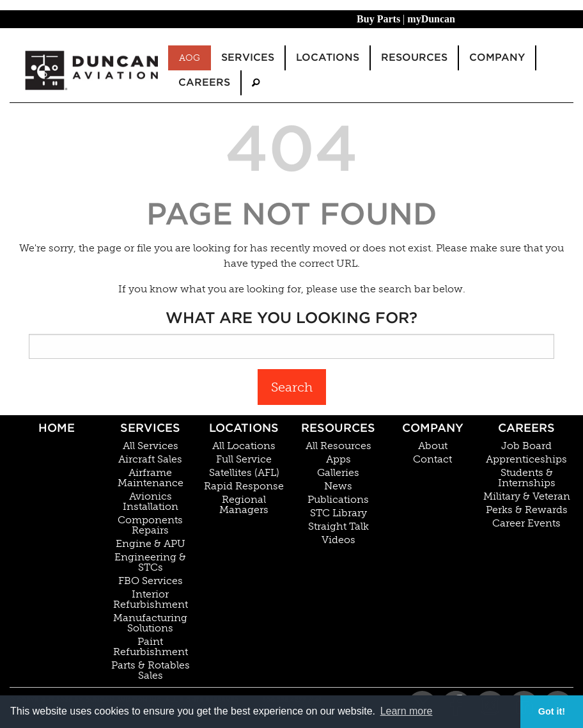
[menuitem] (256, 83)
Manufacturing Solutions (150, 623)
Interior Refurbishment (151, 599)
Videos (338, 540)
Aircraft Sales (150, 459)
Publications (338, 500)
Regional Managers (244, 505)
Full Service (244, 459)
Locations (244, 428)
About (433, 446)
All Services (151, 446)
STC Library (338, 513)
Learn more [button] (407, 711)
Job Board (526, 446)
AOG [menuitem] (190, 58)
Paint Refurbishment (151, 647)
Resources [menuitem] (414, 57)
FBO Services (151, 581)
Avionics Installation (151, 502)
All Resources (338, 446)
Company (433, 428)
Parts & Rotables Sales (151, 670)
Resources (338, 428)
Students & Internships (527, 478)
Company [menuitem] (497, 57)
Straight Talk (338, 526)
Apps (338, 459)
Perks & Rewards (527, 510)
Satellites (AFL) (244, 473)
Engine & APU (151, 544)
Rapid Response (244, 486)
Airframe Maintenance (151, 478)
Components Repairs (150, 525)
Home (57, 428)
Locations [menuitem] (328, 57)
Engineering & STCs (150, 562)
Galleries (338, 473)
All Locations (244, 446)
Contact (432, 459)
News (338, 486)
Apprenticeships (526, 459)
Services (150, 428)
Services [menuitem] (248, 57)
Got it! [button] (552, 711)
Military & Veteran (527, 496)
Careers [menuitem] (204, 82)
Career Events (526, 523)
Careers (526, 428)
